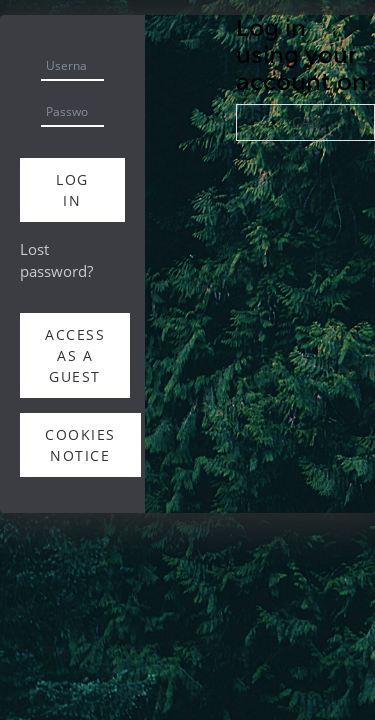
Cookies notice (80, 445)
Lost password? (56, 260)
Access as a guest (75, 355)
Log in (72, 190)
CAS (305, 122)
